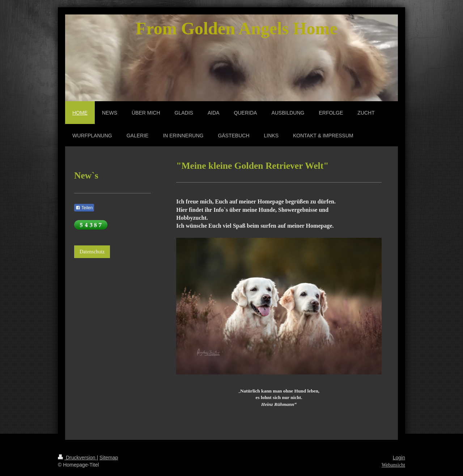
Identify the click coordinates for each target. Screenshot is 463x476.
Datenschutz (92, 252)
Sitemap (109, 458)
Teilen (84, 208)
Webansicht (393, 465)
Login (399, 458)
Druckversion (77, 458)
